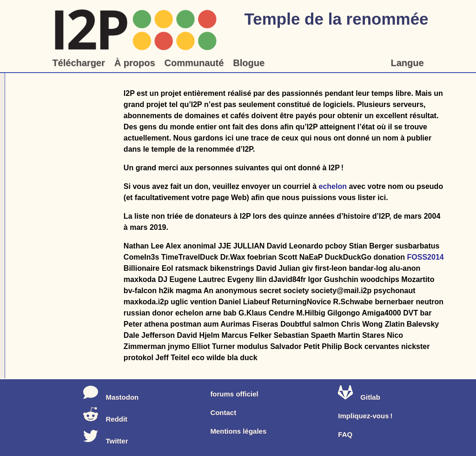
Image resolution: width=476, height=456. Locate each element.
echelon (333, 186)
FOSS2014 (426, 257)
